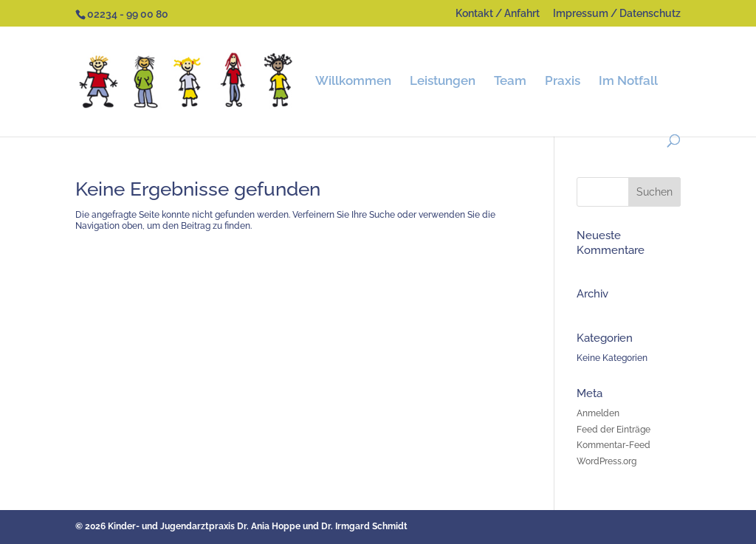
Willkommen (353, 82)
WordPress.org (606, 461)
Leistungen (443, 82)
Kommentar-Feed (614, 445)
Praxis (563, 82)
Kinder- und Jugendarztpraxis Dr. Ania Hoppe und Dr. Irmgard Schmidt (258, 526)
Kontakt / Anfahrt (498, 14)
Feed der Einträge (614, 430)
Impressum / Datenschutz (617, 14)
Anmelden (598, 413)
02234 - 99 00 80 (128, 14)
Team (510, 82)
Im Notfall (628, 82)
